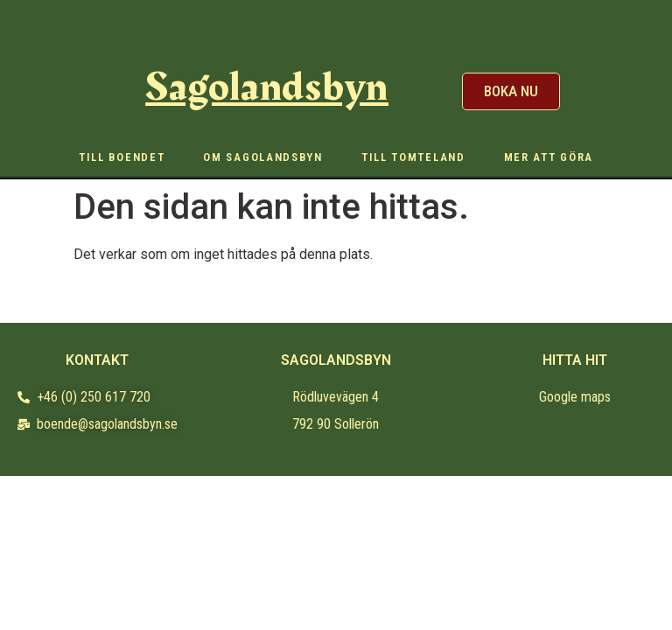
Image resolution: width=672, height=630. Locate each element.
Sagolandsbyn (267, 87)
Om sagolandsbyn (263, 157)
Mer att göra (549, 157)
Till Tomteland (413, 157)
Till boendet (122, 157)
